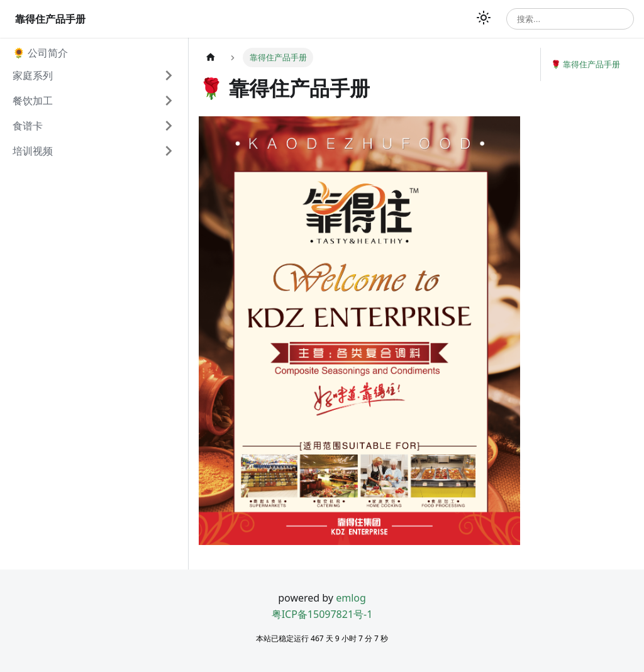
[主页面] (211, 58)
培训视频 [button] (33, 151)
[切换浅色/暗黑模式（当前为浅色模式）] (484, 19)
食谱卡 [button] (28, 126)
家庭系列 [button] (33, 75)
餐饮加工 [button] (33, 101)
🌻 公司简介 (40, 53)
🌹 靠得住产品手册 (586, 64)
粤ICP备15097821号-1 (322, 614)
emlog (351, 598)
